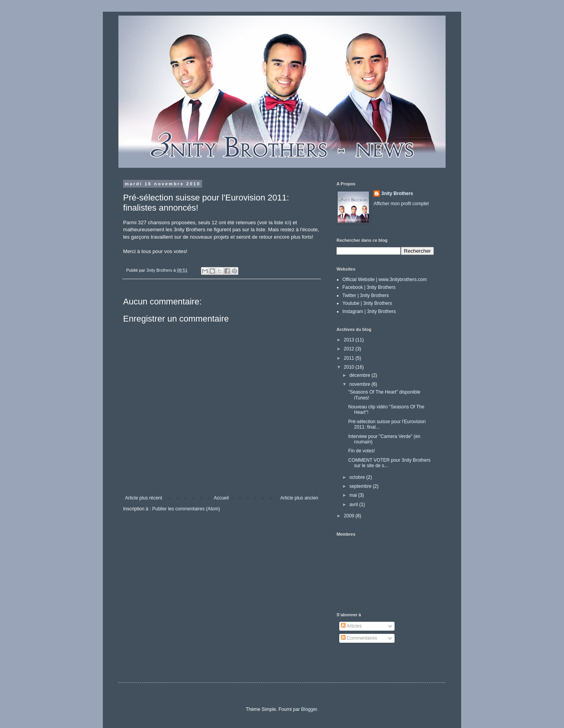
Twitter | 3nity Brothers (366, 295)
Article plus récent (144, 498)
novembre (360, 384)
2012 (350, 349)
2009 (350, 516)
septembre (361, 486)
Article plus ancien (299, 498)
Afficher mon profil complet (401, 204)
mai (354, 495)
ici (287, 222)
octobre (358, 477)
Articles (351, 626)
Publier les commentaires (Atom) (186, 509)
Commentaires (359, 638)
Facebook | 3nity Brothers (369, 287)
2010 (350, 367)
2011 (350, 358)
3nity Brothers (397, 193)
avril (354, 505)
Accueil (221, 498)
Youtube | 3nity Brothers (367, 303)
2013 (350, 340)
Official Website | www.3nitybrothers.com (385, 280)
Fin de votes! (362, 451)
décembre (360, 375)
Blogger (309, 709)
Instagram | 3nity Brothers (369, 311)
